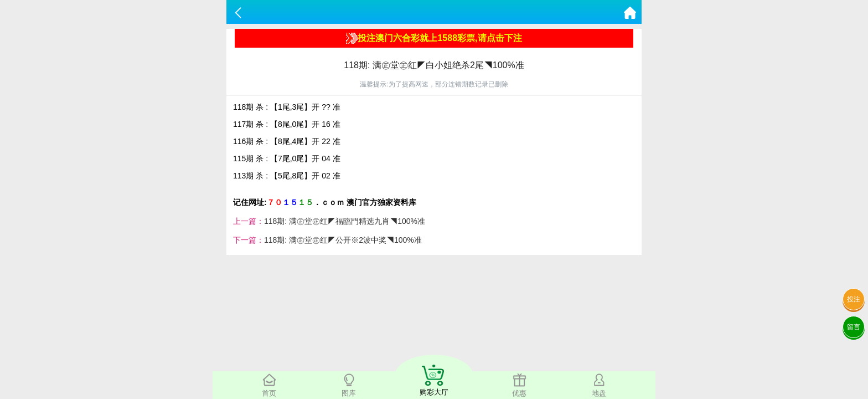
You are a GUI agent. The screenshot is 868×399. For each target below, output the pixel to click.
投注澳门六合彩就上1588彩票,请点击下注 (434, 38)
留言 (854, 327)
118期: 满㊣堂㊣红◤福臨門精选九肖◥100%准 (345, 221)
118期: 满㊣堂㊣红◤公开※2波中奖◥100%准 (343, 240)
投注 (854, 299)
